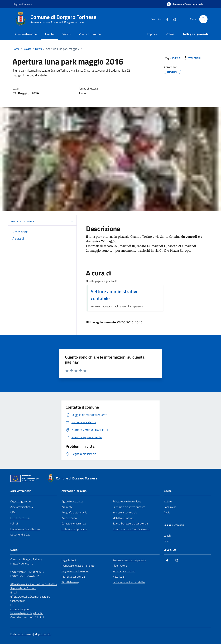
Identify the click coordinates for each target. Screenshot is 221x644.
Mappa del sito (43, 634)
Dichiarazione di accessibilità (129, 582)
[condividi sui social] (172, 58)
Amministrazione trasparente (129, 560)
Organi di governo (20, 501)
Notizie (168, 501)
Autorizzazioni (69, 518)
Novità (49, 34)
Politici (14, 523)
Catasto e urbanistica (74, 523)
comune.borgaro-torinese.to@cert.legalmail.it (27, 611)
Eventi (167, 541)
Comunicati (170, 507)
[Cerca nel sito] (203, 19)
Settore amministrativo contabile (115, 295)
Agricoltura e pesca (72, 501)
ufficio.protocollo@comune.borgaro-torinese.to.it (31, 599)
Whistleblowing (70, 582)
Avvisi (167, 512)
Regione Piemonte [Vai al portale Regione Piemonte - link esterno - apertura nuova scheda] (23, 4)
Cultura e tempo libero (74, 529)
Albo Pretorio (120, 566)
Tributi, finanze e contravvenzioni (131, 529)
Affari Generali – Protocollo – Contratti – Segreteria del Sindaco (34, 586)
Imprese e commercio (125, 512)
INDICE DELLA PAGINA (42, 221)
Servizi (66, 34)
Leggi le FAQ (69, 560)
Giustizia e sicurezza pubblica (129, 507)
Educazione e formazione (127, 501)
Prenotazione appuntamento (78, 566)
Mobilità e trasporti (123, 518)
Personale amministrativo (25, 529)
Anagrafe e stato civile (74, 512)
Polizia (170, 34)
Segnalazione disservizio (75, 571)
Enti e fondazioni (20, 518)
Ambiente (67, 507)
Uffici (13, 512)
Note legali (119, 577)
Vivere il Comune (90, 34)
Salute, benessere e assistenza (130, 523)
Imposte (152, 34)
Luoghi (167, 536)
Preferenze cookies (21, 634)
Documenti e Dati (20, 534)
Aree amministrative (22, 507)
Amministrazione (26, 34)
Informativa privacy (124, 571)
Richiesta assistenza (73, 577)
